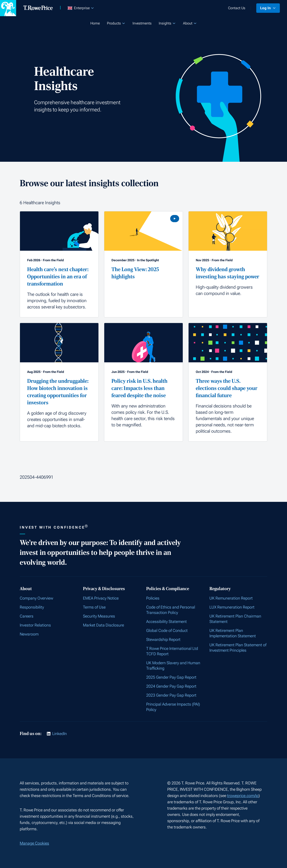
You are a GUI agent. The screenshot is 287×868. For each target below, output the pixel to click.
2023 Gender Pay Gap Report (171, 695)
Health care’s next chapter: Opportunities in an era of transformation (58, 277)
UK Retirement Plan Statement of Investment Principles (238, 648)
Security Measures (99, 616)
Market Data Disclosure (103, 625)
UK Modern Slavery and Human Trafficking (173, 665)
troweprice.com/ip (243, 796)
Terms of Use (94, 607)
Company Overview (36, 598)
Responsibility (32, 607)
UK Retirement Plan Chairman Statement (235, 619)
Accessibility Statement (166, 621)
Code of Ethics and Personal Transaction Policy (171, 610)
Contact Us (237, 8)
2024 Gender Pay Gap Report (171, 686)
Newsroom (29, 634)
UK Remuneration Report (231, 598)
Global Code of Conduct (167, 630)
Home (95, 23)
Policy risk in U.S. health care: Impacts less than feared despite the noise (139, 388)
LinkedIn (60, 734)
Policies (153, 598)
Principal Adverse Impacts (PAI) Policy (173, 707)
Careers (27, 616)
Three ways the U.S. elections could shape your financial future (227, 388)
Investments (142, 23)
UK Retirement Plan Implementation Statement (233, 633)
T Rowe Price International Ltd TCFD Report (172, 651)
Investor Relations (35, 625)
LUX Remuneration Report (232, 607)
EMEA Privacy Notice (101, 598)
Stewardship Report (163, 639)
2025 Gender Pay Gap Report (171, 677)
